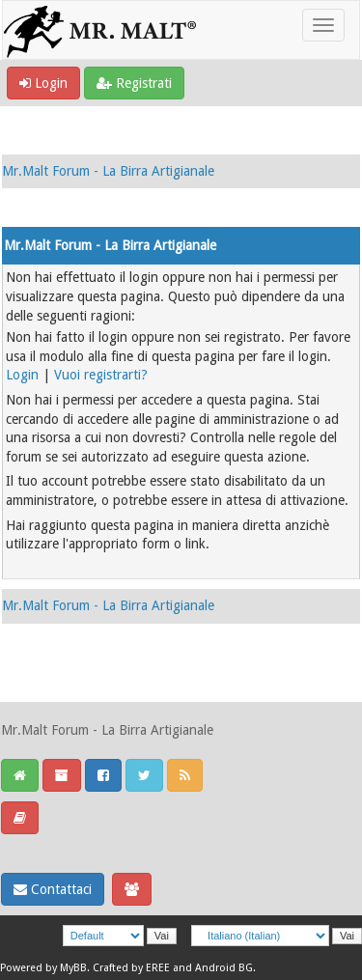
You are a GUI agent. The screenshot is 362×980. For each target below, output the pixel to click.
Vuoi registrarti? (101, 375)
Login (43, 83)
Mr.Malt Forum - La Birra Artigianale (108, 171)
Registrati (134, 83)
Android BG (224, 968)
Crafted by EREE (131, 968)
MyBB (73, 968)
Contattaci (53, 889)
